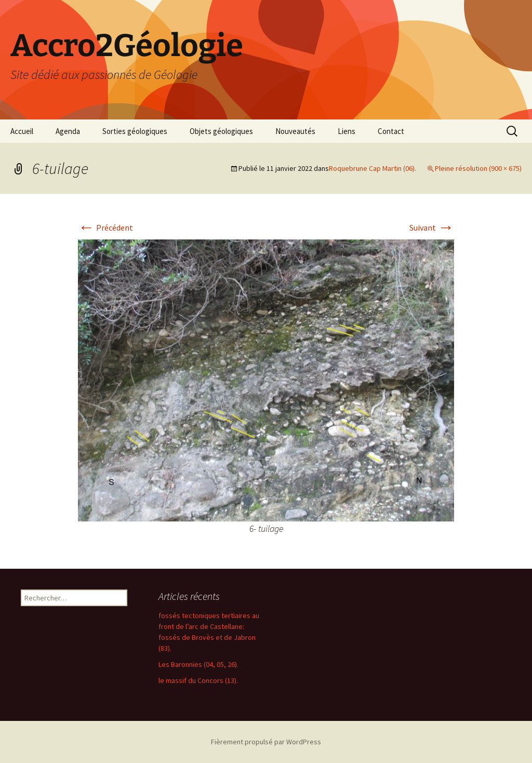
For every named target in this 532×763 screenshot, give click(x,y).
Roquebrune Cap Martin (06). (373, 168)
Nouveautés (295, 131)
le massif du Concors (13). (198, 680)
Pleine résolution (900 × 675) (478, 168)
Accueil (22, 131)
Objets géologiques (221, 131)
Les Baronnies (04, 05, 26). (198, 664)
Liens (347, 131)
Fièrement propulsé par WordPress (266, 742)
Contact (391, 131)
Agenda (68, 131)
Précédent (105, 227)
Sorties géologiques (135, 131)
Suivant (432, 227)
